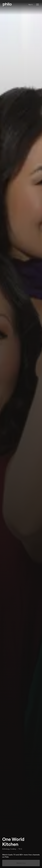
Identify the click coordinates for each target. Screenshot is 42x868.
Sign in (31, 4)
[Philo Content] (38, 5)
